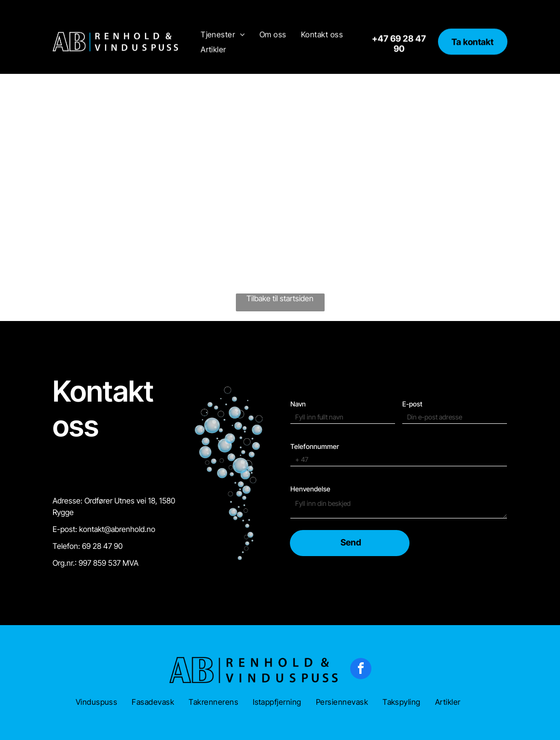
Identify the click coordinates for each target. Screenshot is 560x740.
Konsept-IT (162, 729)
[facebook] (361, 646)
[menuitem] (223, 17)
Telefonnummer (315, 414)
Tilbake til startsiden (280, 274)
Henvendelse (310, 456)
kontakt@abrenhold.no (117, 505)
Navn (298, 371)
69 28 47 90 (102, 522)
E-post (412, 371)
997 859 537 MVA (109, 539)
